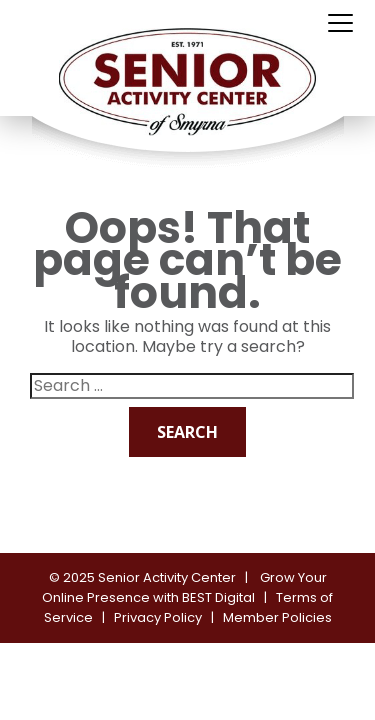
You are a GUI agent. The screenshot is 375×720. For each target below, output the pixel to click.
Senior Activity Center (167, 577)
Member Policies (277, 617)
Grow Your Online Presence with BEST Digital (184, 587)
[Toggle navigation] (340, 24)
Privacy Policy (158, 617)
